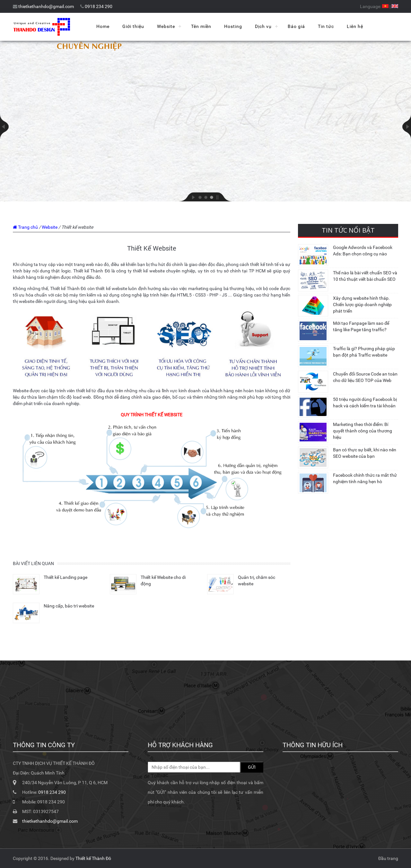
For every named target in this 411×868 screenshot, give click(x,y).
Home (103, 26)
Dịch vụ (263, 26)
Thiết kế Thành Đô (93, 858)
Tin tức (326, 26)
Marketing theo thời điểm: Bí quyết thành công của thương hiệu (363, 431)
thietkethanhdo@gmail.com (46, 6)
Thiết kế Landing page (66, 577)
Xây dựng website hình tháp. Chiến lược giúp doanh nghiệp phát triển (362, 305)
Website (166, 26)
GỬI (252, 767)
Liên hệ (355, 26)
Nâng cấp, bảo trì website (69, 606)
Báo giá (296, 26)
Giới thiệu (133, 26)
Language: (371, 6)
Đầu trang (388, 858)
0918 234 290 (99, 6)
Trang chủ (28, 227)
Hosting (233, 26)
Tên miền (201, 26)
